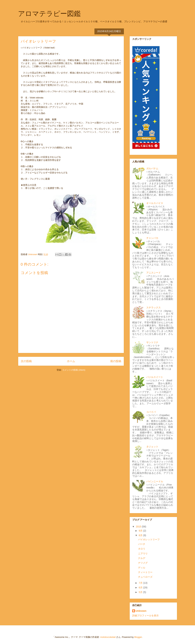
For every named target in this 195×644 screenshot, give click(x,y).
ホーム (71, 361)
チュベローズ (145, 577)
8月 (141, 535)
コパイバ (151, 412)
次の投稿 (26, 361)
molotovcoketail (108, 637)
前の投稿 (116, 361)
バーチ (142, 544)
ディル (142, 568)
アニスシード (153, 273)
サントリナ (152, 342)
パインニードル (155, 481)
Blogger (138, 637)
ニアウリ (143, 554)
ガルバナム (152, 168)
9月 (141, 531)
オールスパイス (155, 203)
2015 (139, 527)
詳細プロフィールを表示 (145, 615)
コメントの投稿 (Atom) (74, 370)
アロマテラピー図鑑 (49, 14)
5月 (141, 592)
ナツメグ (143, 563)
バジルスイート (155, 377)
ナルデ (142, 558)
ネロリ (142, 549)
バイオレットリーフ (149, 539)
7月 (141, 583)
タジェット (152, 447)
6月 (141, 588)
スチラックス (153, 307)
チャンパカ (152, 238)
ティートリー (145, 572)
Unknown (141, 611)
